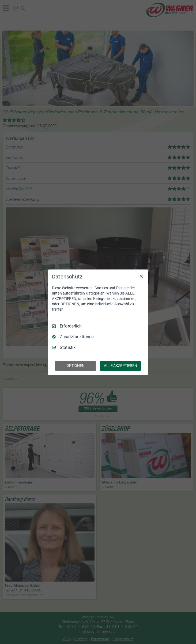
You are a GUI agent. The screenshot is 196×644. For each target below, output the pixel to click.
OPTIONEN (76, 366)
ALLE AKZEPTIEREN (120, 366)
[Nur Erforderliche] (141, 276)
